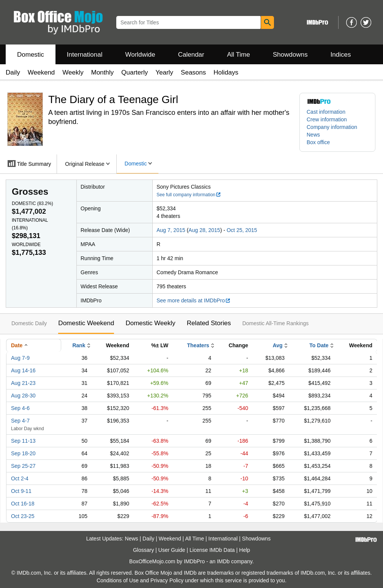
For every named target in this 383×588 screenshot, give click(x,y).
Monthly (103, 72)
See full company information (189, 195)
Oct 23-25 (23, 516)
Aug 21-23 (23, 383)
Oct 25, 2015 (242, 230)
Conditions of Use (118, 580)
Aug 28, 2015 (204, 230)
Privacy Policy (167, 580)
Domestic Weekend (86, 323)
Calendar (191, 55)
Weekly (73, 72)
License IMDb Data (212, 550)
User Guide (172, 550)
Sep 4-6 (20, 408)
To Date (319, 345)
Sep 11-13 (23, 441)
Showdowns (290, 55)
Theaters (198, 345)
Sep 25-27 (23, 466)
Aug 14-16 (23, 370)
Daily (13, 72)
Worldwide (140, 55)
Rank (79, 345)
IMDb (223, 561)
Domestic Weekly (150, 323)
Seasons (193, 72)
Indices (341, 55)
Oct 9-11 (21, 491)
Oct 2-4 (20, 478)
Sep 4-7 (20, 421)
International (85, 55)
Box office (318, 142)
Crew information (327, 119)
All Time (239, 55)
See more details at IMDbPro (194, 300)
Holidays (226, 72)
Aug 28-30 (23, 396)
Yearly (164, 72)
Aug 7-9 (20, 358)
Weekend (41, 72)
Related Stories (209, 323)
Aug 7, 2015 (171, 230)
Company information (332, 127)
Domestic (31, 55)
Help (245, 550)
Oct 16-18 (23, 504)
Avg (278, 345)
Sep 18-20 (23, 453)
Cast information (326, 112)
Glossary (143, 550)
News (313, 135)
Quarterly (135, 72)
